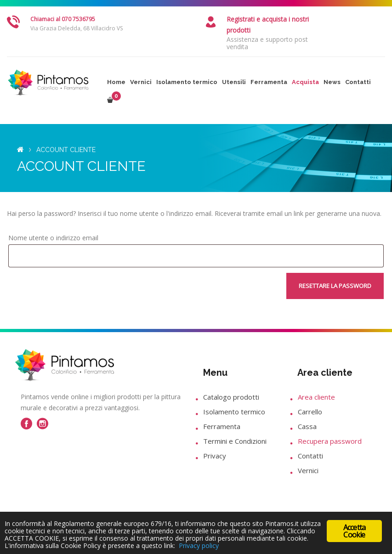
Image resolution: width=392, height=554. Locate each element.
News (332, 82)
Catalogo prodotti (231, 397)
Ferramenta (269, 82)
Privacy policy (199, 546)
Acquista (305, 82)
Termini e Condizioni (235, 441)
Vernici (141, 82)
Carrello (310, 412)
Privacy (215, 456)
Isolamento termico (187, 82)
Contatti (358, 82)
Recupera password (330, 441)
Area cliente (316, 397)
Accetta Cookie (354, 527)
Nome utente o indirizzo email (53, 238)
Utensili (234, 82)
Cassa (307, 426)
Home (116, 82)
